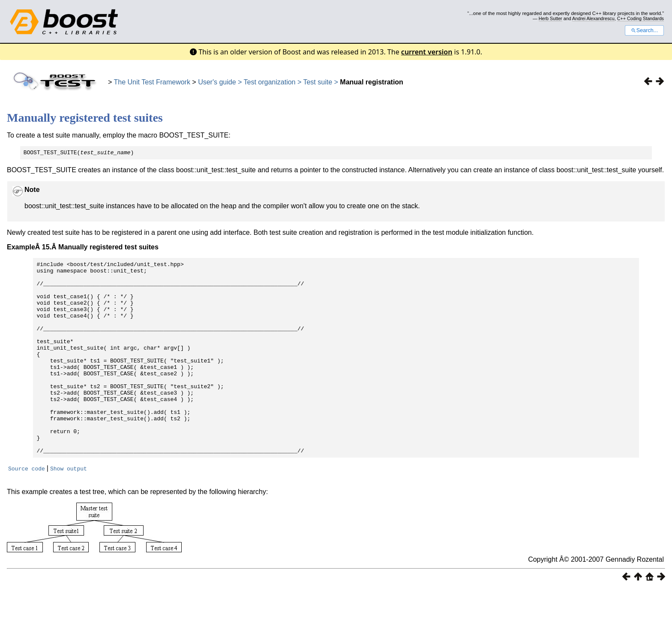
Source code (27, 508)
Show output (69, 508)
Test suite (318, 82)
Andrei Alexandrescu (593, 18)
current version (427, 52)
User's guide (217, 82)
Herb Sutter (550, 18)
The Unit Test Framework (152, 82)
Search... (644, 30)
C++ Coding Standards (640, 18)
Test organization (270, 82)
